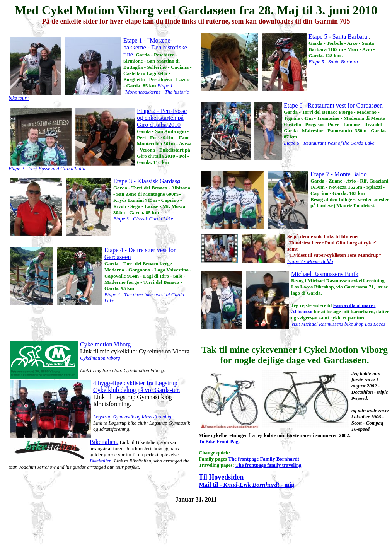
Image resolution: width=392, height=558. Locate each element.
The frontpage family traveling (268, 465)
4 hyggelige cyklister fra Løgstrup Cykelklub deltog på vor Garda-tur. (136, 387)
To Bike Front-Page (220, 441)
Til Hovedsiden (221, 477)
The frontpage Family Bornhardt (264, 459)
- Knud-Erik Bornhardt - (251, 485)
